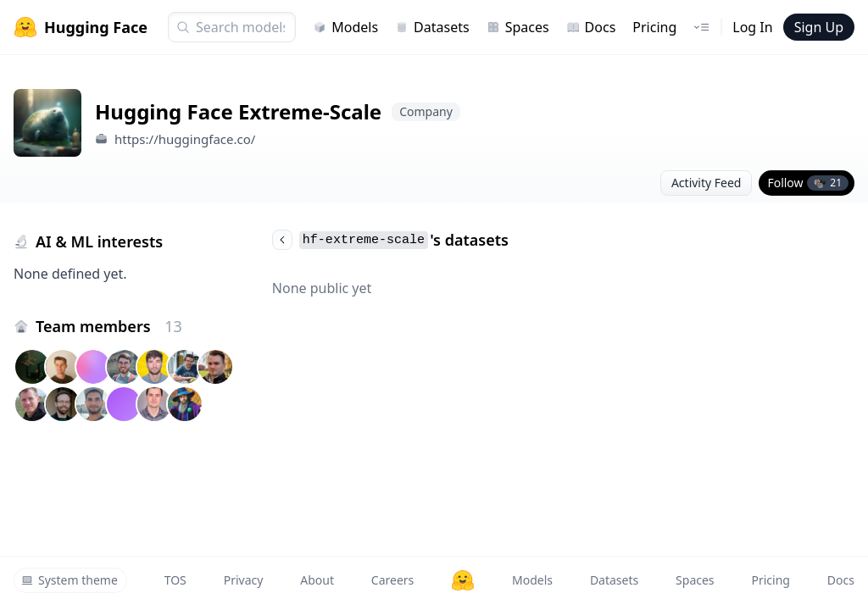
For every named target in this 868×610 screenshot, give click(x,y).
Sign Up (819, 27)
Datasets (432, 27)
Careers (392, 580)
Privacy (244, 580)
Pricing (654, 27)
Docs (591, 27)
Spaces (518, 27)
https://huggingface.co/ (185, 139)
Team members (109, 326)
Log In (752, 27)
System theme (70, 580)
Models (345, 27)
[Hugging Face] (463, 580)
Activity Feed (707, 183)
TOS (175, 580)
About (317, 580)
